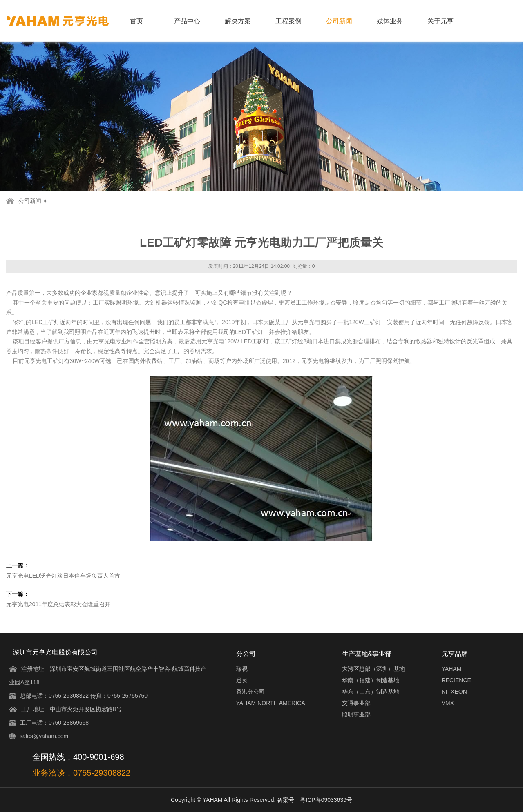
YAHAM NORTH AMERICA (271, 703)
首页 (136, 21)
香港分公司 (250, 692)
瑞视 (242, 669)
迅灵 (242, 680)
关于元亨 (440, 21)
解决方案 (238, 21)
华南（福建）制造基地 (371, 680)
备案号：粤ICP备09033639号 (315, 800)
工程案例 (288, 21)
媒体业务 (390, 21)
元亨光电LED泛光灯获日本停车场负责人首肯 (63, 576)
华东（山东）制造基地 (371, 692)
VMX (448, 703)
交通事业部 (356, 703)
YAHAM (452, 669)
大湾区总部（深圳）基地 (373, 669)
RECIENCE (456, 680)
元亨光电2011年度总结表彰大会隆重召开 (58, 604)
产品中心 (187, 21)
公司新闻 (339, 21)
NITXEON (454, 692)
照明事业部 (356, 714)
